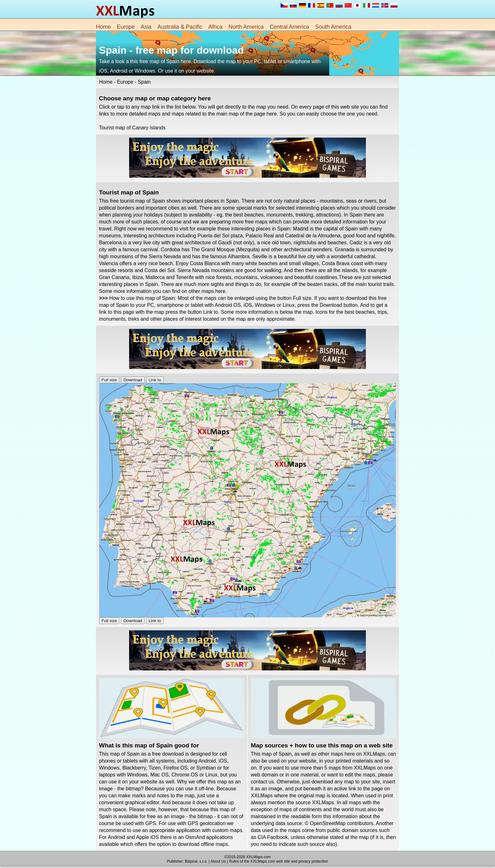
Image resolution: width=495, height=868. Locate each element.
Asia (146, 27)
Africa (215, 27)
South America (333, 27)
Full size (109, 380)
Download (133, 380)
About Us (218, 861)
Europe (126, 27)
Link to (155, 380)
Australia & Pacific (180, 27)
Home (103, 27)
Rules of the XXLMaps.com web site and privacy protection (279, 861)
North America (246, 27)
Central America (289, 27)
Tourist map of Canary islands (132, 128)
